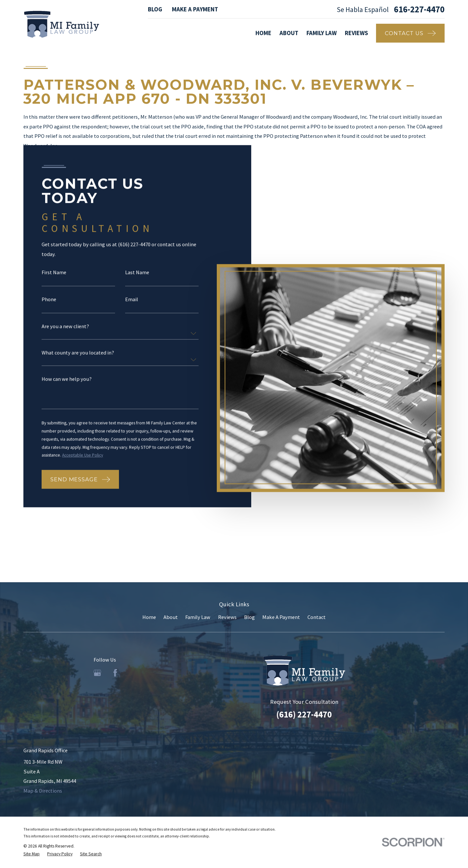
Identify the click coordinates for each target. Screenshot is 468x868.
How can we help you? (67, 379)
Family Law (198, 617)
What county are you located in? (78, 352)
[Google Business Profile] (97, 673)
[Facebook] (115, 673)
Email (132, 299)
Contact (317, 617)
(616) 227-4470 (304, 714)
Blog (155, 9)
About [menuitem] (289, 33)
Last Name (137, 272)
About (171, 617)
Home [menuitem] (263, 33)
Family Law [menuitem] (322, 33)
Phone (49, 299)
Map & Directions (43, 791)
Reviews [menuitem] (356, 33)
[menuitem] (32, 854)
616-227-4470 (419, 9)
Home (149, 617)
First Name (54, 272)
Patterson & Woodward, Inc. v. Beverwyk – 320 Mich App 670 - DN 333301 (219, 92)
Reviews (227, 617)
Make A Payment (195, 9)
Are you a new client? (65, 326)
